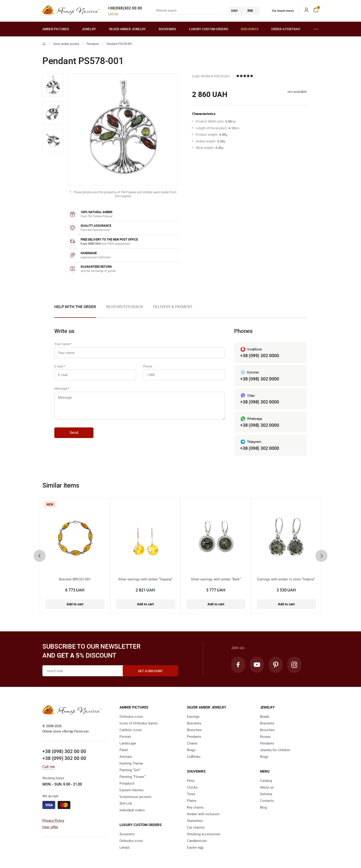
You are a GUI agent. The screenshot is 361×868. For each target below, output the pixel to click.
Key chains (195, 807)
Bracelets (194, 723)
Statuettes (195, 821)
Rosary (265, 737)
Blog (263, 807)
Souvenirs (167, 29)
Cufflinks (194, 757)
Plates (192, 801)
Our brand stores (279, 11)
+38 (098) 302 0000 (259, 379)
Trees (191, 794)
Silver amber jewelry (127, 29)
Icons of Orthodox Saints (139, 723)
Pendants (93, 44)
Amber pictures (56, 29)
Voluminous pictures (135, 797)
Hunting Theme (131, 763)
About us (267, 787)
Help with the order (75, 307)
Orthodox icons (131, 717)
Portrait (125, 737)
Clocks (192, 787)
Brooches (194, 730)
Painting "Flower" (132, 777)
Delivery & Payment (173, 307)
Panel (124, 750)
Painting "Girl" (130, 770)
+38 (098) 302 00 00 (64, 751)
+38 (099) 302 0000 (259, 355)
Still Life (126, 803)
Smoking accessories (204, 834)
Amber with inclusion (203, 814)
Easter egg (195, 847)
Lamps (125, 847)
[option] (53, 85)
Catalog (266, 781)
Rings (191, 750)
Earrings (193, 717)
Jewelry (89, 29)
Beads (265, 717)
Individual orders (132, 810)
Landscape (128, 743)
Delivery (266, 794)
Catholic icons (131, 730)
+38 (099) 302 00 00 (64, 758)
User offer (50, 827)
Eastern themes (132, 790)
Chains (192, 743)
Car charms (196, 827)
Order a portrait (286, 29)
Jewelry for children (275, 750)
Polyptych (127, 783)
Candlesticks (197, 841)
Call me (113, 14)
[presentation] (40, 556)
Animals (126, 757)
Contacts (267, 801)
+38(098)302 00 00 (125, 8)
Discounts (250, 29)
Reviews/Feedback (125, 307)
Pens (191, 781)
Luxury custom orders (208, 29)
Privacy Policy (53, 820)
